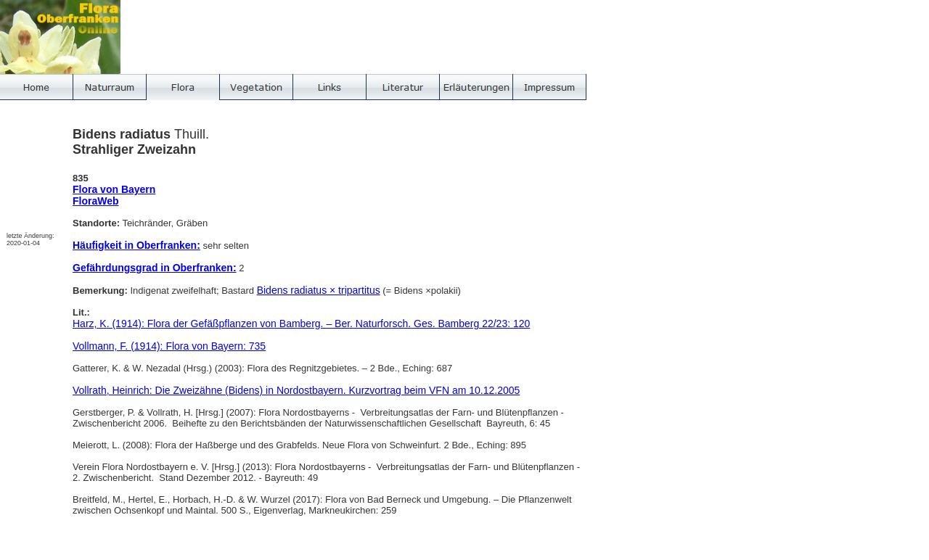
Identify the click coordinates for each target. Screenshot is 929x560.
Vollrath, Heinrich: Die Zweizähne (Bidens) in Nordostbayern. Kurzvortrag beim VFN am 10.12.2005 (296, 390)
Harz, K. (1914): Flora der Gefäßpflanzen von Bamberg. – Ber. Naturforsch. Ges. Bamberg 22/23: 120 (301, 324)
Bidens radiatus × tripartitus (319, 290)
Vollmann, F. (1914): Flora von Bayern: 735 (169, 346)
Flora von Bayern (114, 189)
